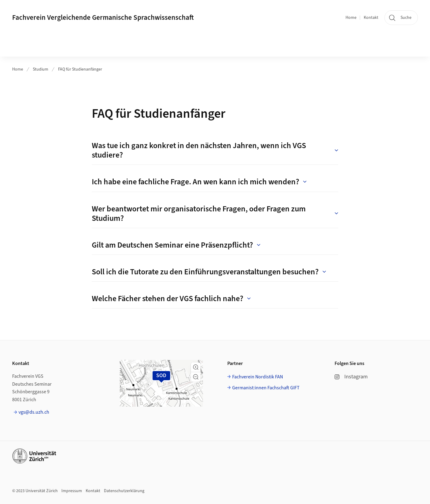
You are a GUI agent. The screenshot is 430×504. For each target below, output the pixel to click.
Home (351, 18)
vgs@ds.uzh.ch (34, 412)
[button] (196, 367)
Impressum (72, 491)
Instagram (351, 377)
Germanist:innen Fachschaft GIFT (266, 388)
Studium (41, 69)
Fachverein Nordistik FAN (258, 377)
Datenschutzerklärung (124, 491)
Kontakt (371, 18)
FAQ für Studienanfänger (80, 69)
